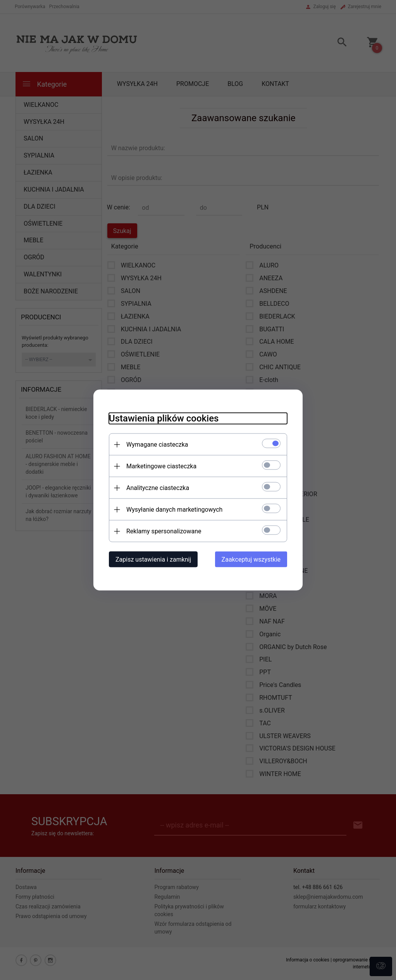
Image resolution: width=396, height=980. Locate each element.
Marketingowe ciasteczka (161, 466)
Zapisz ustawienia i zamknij (153, 559)
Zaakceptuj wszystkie (251, 559)
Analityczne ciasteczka (158, 488)
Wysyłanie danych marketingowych (174, 510)
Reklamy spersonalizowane (164, 531)
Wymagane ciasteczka (157, 445)
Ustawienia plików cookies (164, 418)
